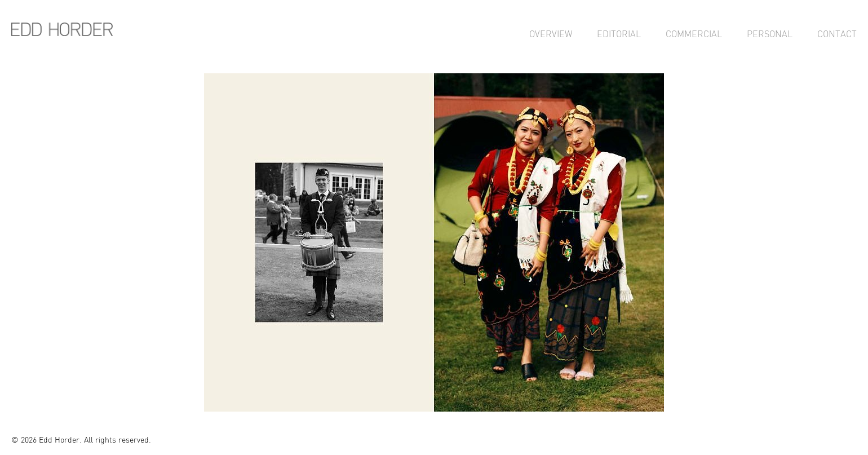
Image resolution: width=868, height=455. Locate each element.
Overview (551, 34)
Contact (837, 34)
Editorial (619, 34)
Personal (770, 34)
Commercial (694, 34)
